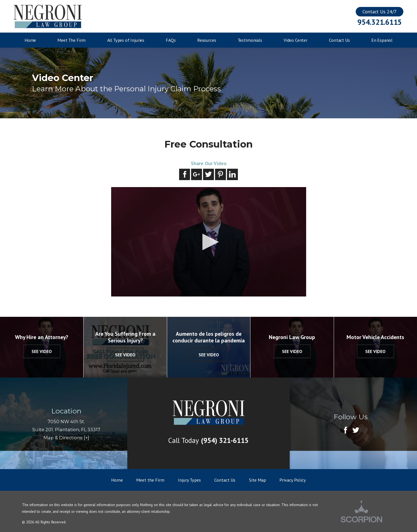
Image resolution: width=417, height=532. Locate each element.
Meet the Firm (150, 480)
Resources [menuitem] (207, 40)
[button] (209, 242)
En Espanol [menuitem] (382, 40)
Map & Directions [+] (66, 438)
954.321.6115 (380, 22)
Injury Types (189, 480)
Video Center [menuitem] (296, 40)
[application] (209, 242)
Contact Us (225, 480)
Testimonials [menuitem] (250, 40)
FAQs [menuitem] (171, 40)
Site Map (258, 480)
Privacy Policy (293, 480)
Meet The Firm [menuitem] (71, 40)
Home (117, 480)
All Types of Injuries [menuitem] (126, 40)
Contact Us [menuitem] (339, 40)
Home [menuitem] (30, 40)
